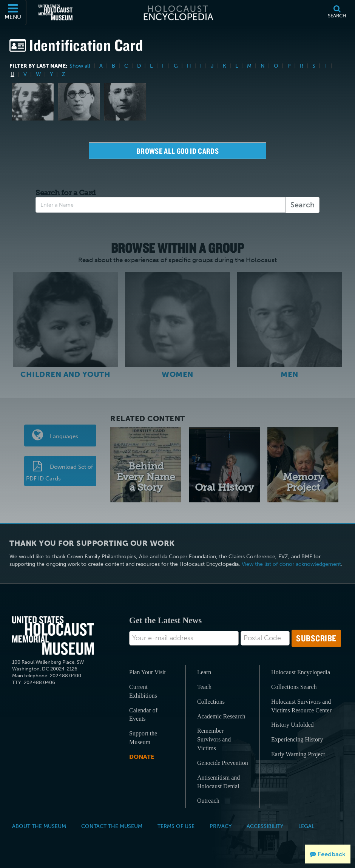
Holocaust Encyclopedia (301, 672)
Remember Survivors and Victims (214, 739)
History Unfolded (292, 725)
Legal (306, 826)
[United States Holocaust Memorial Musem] (53, 636)
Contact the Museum (112, 826)
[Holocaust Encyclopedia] (178, 12)
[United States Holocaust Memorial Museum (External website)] (56, 12)
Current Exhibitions (143, 691)
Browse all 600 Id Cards (177, 151)
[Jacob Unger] (125, 102)
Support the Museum (143, 738)
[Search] (337, 12)
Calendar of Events (143, 715)
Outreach (208, 801)
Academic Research (221, 716)
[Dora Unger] (33, 102)
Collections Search (294, 687)
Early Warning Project (298, 754)
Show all (80, 66)
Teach (204, 687)
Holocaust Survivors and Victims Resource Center (301, 706)
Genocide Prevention (223, 763)
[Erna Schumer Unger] (79, 102)
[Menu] (13, 12)
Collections (211, 702)
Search (303, 205)
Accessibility (265, 826)
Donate (142, 757)
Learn (204, 672)
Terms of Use (176, 826)
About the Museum (39, 826)
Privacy (221, 826)
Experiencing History (297, 739)
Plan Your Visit (147, 672)
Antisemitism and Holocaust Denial (218, 782)
